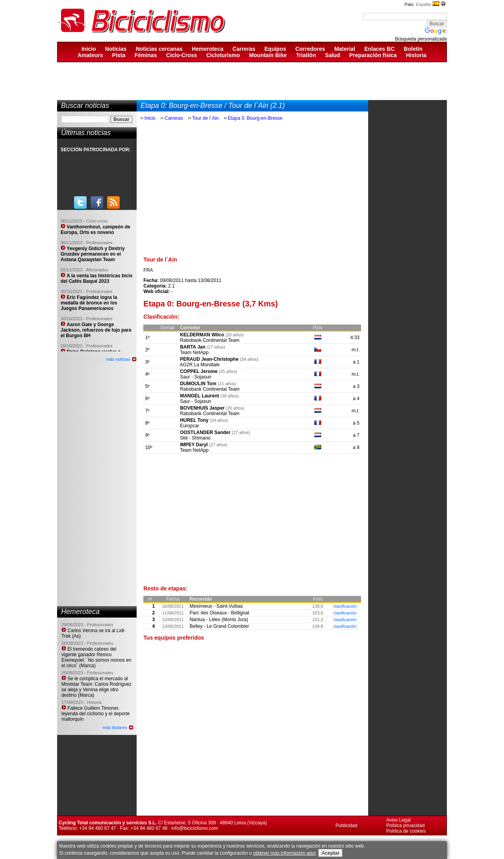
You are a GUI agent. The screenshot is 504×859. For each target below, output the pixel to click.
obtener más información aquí (284, 853)
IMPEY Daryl (194, 445)
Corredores (310, 49)
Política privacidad (405, 826)
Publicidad (346, 826)
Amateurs (90, 55)
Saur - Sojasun (195, 377)
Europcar (190, 426)
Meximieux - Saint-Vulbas (216, 606)
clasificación (345, 606)
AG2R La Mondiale (199, 365)
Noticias (116, 49)
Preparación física (373, 55)
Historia (416, 55)
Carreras (244, 49)
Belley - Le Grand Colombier (219, 626)
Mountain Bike (268, 55)
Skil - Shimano (195, 438)
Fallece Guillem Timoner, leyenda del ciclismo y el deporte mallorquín (95, 714)
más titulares (115, 727)
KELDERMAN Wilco (202, 335)
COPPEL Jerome (199, 371)
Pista (119, 55)
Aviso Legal (398, 820)
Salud (333, 55)
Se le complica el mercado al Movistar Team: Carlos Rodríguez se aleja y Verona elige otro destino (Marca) (96, 687)
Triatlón (306, 55)
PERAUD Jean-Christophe (209, 359)
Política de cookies (406, 831)
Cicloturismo (223, 55)
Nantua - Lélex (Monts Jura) (219, 620)
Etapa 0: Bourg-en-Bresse (255, 118)
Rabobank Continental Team (210, 340)
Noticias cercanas (159, 49)
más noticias (118, 359)
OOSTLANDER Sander (205, 432)
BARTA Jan (193, 347)
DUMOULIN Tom (198, 384)
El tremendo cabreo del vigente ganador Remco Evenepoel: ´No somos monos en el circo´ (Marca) (96, 657)
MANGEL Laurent (199, 396)
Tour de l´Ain (206, 118)
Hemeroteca (208, 49)
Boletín (413, 49)
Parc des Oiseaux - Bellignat (219, 613)
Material (345, 49)
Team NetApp (194, 353)
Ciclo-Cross (182, 55)
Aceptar (330, 853)
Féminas (146, 55)
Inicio (89, 49)
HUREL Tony (194, 420)
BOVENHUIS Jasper (202, 408)
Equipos (275, 49)
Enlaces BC (379, 49)
